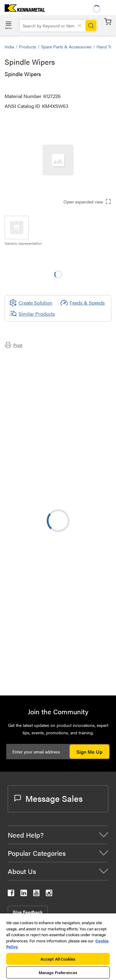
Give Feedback (28, 912)
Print (13, 345)
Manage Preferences (58, 972)
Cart (108, 22)
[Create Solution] (31, 303)
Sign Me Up (89, 752)
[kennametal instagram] (49, 894)
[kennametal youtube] (36, 894)
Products (28, 47)
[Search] (91, 26)
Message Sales (48, 798)
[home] (22, 10)
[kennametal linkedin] (24, 894)
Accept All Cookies (58, 959)
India (9, 47)
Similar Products (32, 314)
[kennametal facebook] (11, 894)
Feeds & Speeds (83, 303)
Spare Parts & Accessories (66, 47)
